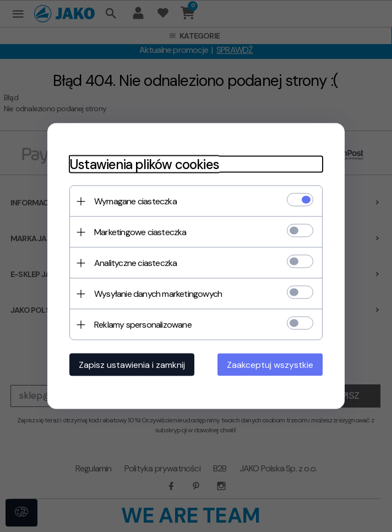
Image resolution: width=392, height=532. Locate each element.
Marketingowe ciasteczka (140, 232)
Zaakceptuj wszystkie (270, 365)
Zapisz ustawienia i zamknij (132, 365)
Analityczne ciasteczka (135, 263)
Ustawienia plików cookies (144, 164)
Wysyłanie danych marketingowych (158, 294)
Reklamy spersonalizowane (143, 325)
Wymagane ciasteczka (135, 201)
